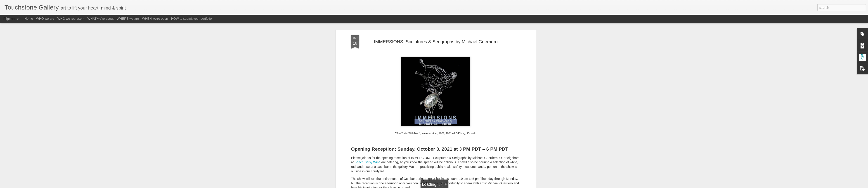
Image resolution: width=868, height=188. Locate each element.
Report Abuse (461, 186)
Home (29, 19)
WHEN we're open (155, 19)
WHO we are (45, 19)
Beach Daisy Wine (367, 78)
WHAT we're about (101, 19)
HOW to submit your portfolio (192, 19)
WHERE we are (128, 19)
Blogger (448, 186)
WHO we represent (71, 19)
